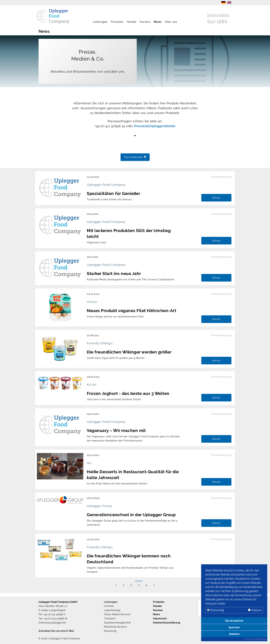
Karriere (145, 22)
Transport (110, 618)
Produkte (117, 22)
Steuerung (110, 631)
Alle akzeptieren (234, 621)
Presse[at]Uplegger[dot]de (155, 126)
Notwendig (216, 610)
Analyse (255, 610)
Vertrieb (109, 606)
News (158, 22)
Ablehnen (234, 634)
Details (216, 198)
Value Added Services (117, 614)
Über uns (171, 22)
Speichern (234, 627)
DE (223, 3)
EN (229, 3)
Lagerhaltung (112, 610)
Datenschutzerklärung (167, 623)
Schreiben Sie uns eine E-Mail (56, 631)
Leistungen (100, 22)
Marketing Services (115, 627)
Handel (132, 22)
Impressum (160, 618)
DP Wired (261, 639)
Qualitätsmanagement (117, 623)
